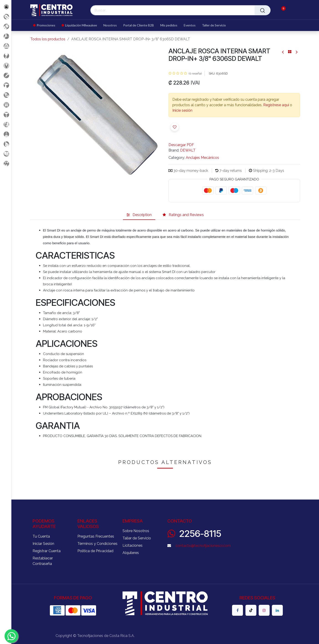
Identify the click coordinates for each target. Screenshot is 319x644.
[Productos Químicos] (6, 134)
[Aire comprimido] (6, 36)
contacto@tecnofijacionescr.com (203, 546)
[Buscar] (263, 10)
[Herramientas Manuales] (6, 66)
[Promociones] (6, 17)
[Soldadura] (6, 154)
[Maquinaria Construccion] (6, 164)
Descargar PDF (181, 145)
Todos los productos (48, 39)
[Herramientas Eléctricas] (6, 75)
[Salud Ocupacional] (6, 95)
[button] (175, 127)
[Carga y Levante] (6, 56)
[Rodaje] (6, 144)
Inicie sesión (182, 110)
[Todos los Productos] (6, 7)
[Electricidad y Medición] (6, 105)
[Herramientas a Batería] (6, 85)
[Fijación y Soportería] (6, 115)
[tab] (139, 215)
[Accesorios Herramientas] (6, 46)
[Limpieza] (6, 124)
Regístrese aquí (276, 105)
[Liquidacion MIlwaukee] (6, 26)
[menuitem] (46, 25)
